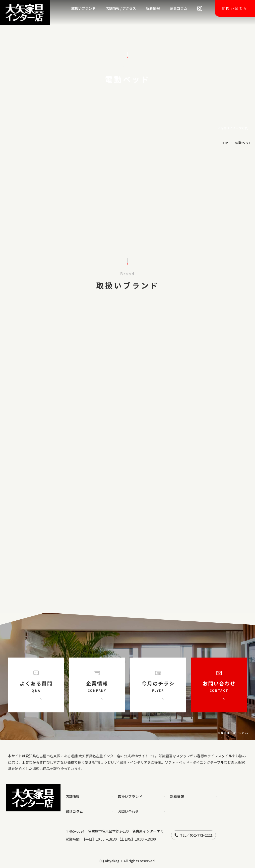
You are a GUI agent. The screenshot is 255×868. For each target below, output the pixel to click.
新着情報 (153, 8)
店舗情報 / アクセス (121, 8)
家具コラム (179, 8)
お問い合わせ (235, 8)
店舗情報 (89, 796)
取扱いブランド (83, 8)
